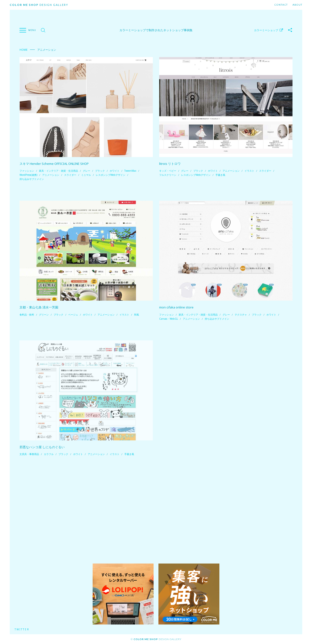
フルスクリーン (168, 175)
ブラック (100, 171)
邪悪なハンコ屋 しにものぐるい (42, 447)
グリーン (44, 315)
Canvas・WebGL (169, 319)
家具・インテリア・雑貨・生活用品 (58, 171)
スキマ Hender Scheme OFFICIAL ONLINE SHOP (54, 164)
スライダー (70, 175)
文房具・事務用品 (29, 454)
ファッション (27, 171)
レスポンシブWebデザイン (111, 175)
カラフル (49, 454)
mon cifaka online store (176, 307)
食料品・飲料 (27, 315)
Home (24, 50)
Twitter (22, 629)
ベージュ (73, 315)
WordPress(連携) (28, 175)
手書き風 (220, 175)
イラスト (249, 171)
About (297, 5)
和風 (136, 315)
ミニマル (86, 175)
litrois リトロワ (170, 164)
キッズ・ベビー (168, 171)
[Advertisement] (156, 510)
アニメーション (51, 175)
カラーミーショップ (266, 30)
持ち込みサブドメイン (32, 179)
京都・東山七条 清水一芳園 (39, 307)
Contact (281, 5)
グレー (87, 171)
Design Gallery (39, 5)
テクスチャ (241, 315)
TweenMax (130, 171)
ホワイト (115, 171)
